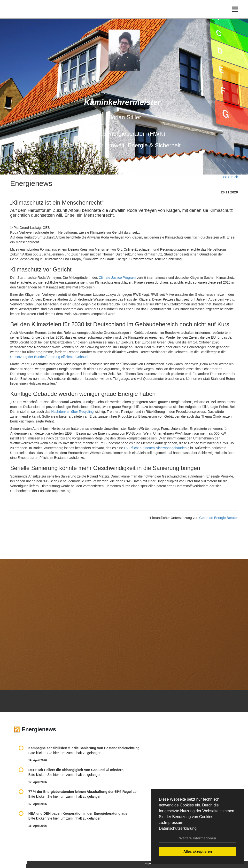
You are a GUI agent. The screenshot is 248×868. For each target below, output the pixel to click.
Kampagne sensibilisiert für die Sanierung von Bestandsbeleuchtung (84, 748)
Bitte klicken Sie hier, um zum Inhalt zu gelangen (65, 753)
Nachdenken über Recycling (72, 412)
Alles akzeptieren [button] (198, 852)
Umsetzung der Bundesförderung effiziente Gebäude (50, 357)
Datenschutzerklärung (178, 828)
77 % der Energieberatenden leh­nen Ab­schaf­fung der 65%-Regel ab (82, 792)
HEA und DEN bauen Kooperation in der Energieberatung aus (78, 813)
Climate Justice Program (117, 278)
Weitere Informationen (198, 838)
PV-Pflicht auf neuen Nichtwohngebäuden (155, 448)
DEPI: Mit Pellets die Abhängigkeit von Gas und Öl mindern (78, 770)
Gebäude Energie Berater (218, 518)
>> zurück (230, 177)
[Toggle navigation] (235, 14)
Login (147, 863)
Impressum (174, 823)
